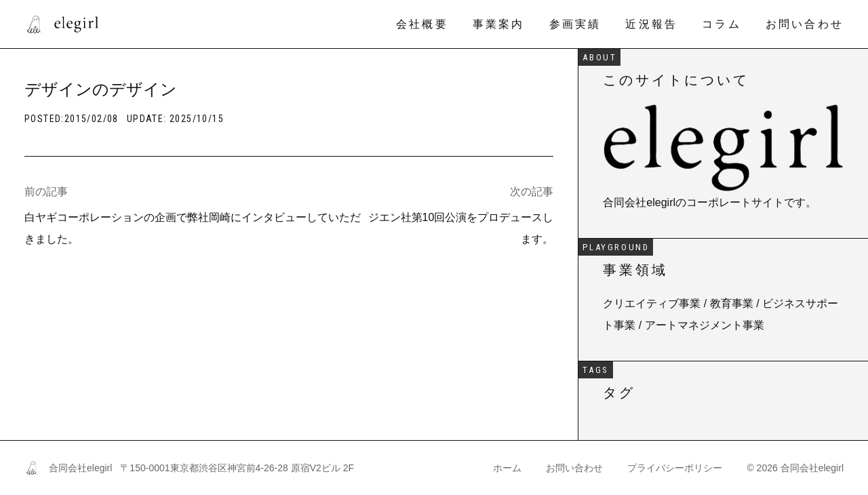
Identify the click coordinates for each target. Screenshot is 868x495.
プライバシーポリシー (675, 468)
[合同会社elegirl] (61, 24)
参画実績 (575, 24)
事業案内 (499, 24)
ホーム (507, 468)
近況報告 (651, 24)
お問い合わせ (805, 24)
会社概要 (422, 24)
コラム (722, 24)
